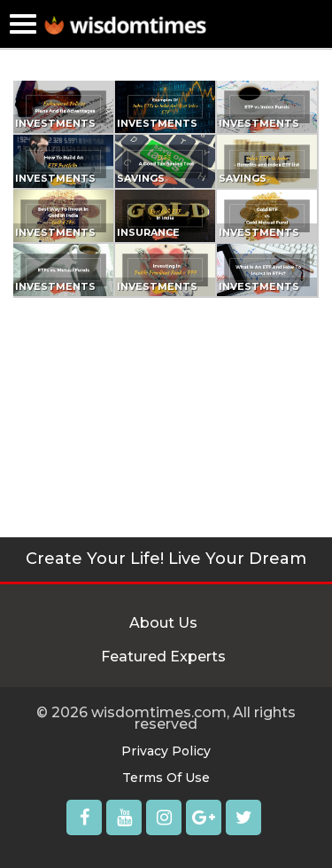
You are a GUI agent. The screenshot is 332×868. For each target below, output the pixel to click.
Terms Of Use (166, 778)
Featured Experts (163, 657)
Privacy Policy (166, 751)
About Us (163, 623)
